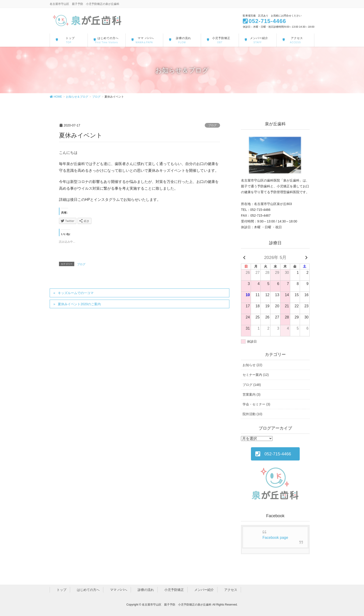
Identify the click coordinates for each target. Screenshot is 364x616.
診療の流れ (144, 590)
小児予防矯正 (172, 590)
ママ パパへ (117, 590)
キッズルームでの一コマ (76, 293)
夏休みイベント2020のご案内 (79, 304)
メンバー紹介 (202, 590)
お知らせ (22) (252, 365)
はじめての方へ (87, 590)
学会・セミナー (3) (256, 404)
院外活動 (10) (252, 414)
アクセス (229, 590)
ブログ (212, 125)
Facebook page (275, 538)
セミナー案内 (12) (256, 375)
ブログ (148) (252, 385)
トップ (60, 590)
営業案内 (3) (252, 394)
